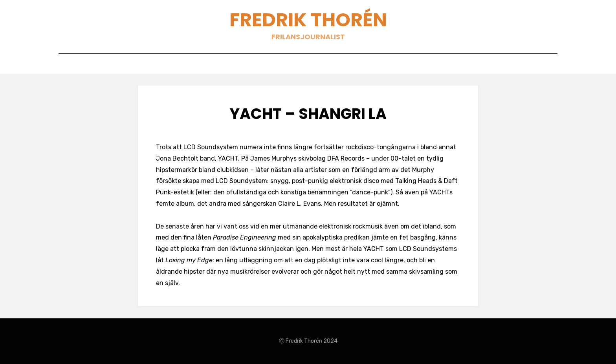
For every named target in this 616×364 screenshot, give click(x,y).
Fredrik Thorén (308, 20)
